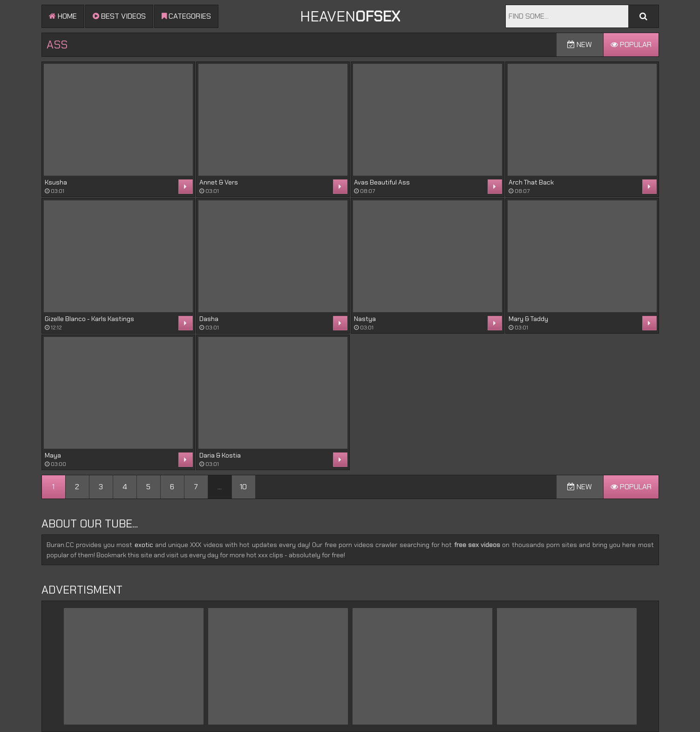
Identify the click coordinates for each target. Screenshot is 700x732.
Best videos (119, 16)
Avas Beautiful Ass (382, 182)
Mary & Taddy (528, 319)
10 (243, 487)
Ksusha (56, 182)
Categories (186, 16)
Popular (631, 44)
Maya (53, 455)
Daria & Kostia (220, 455)
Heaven (350, 16)
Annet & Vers (219, 182)
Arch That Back (531, 182)
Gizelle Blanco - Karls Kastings (89, 319)
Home (63, 16)
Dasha (209, 319)
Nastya (365, 319)
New (580, 44)
